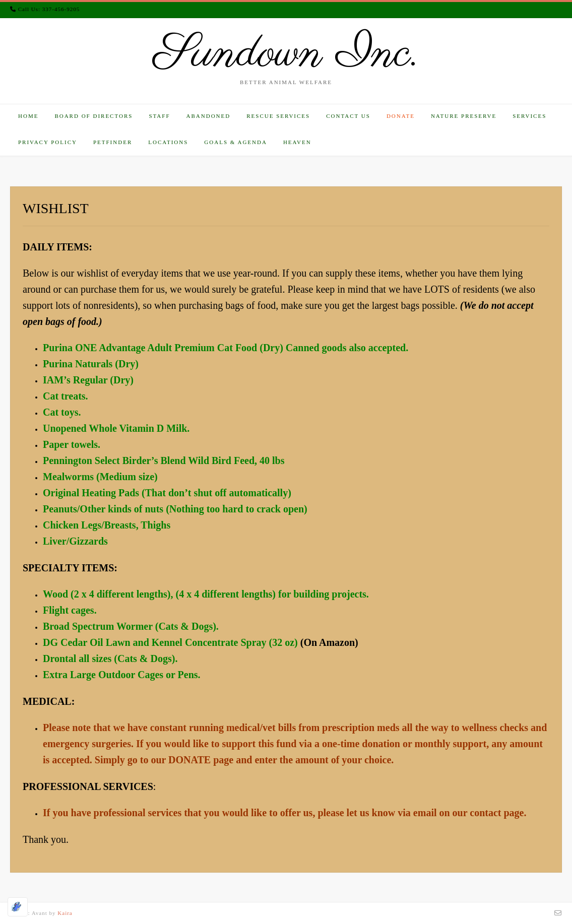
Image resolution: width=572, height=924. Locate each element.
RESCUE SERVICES (278, 116)
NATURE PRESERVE (464, 116)
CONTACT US (348, 116)
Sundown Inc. (286, 54)
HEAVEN (297, 142)
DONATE (401, 116)
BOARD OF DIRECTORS (93, 116)
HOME (28, 116)
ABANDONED (209, 116)
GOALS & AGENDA (236, 142)
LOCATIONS (168, 142)
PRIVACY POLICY (48, 142)
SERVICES (529, 116)
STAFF (159, 116)
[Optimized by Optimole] (18, 907)
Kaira (65, 913)
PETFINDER (113, 142)
